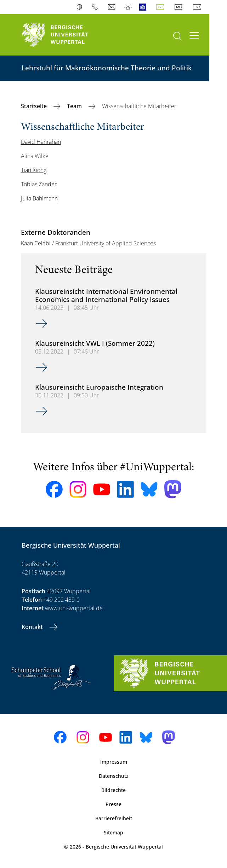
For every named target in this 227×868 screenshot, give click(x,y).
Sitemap (113, 832)
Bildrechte (113, 790)
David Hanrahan (41, 142)
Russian (198, 7)
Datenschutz (114, 776)
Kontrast (81, 7)
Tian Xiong (34, 170)
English (180, 7)
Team (75, 106)
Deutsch (161, 7)
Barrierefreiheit (114, 818)
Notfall (128, 7)
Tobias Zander (39, 184)
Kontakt (33, 627)
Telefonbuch (97, 7)
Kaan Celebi (36, 243)
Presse (113, 804)
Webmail (112, 7)
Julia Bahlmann (39, 198)
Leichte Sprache (144, 7)
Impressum (114, 762)
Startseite (35, 106)
